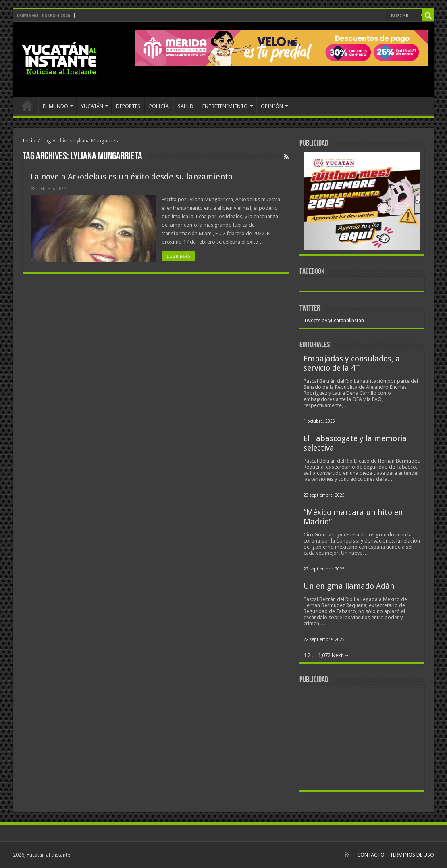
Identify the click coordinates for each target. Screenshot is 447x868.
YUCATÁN (92, 106)
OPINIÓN (272, 106)
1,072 (324, 655)
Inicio (29, 141)
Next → (340, 655)
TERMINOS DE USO (412, 855)
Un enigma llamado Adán (349, 586)
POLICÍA (159, 106)
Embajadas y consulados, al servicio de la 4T (353, 363)
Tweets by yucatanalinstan (334, 320)
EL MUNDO (55, 106)
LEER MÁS (178, 256)
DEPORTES (128, 106)
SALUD (186, 106)
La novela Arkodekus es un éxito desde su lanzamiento (132, 177)
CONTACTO (371, 855)
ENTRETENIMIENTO (225, 106)
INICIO (27, 105)
